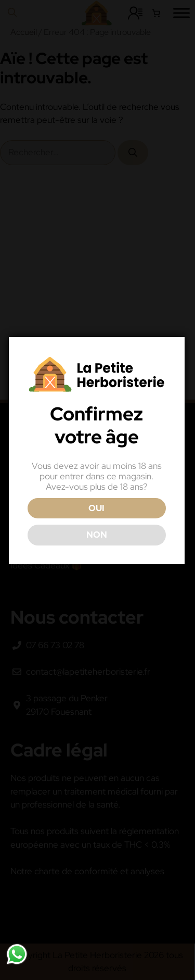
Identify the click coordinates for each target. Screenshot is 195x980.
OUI (96, 508)
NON (97, 535)
